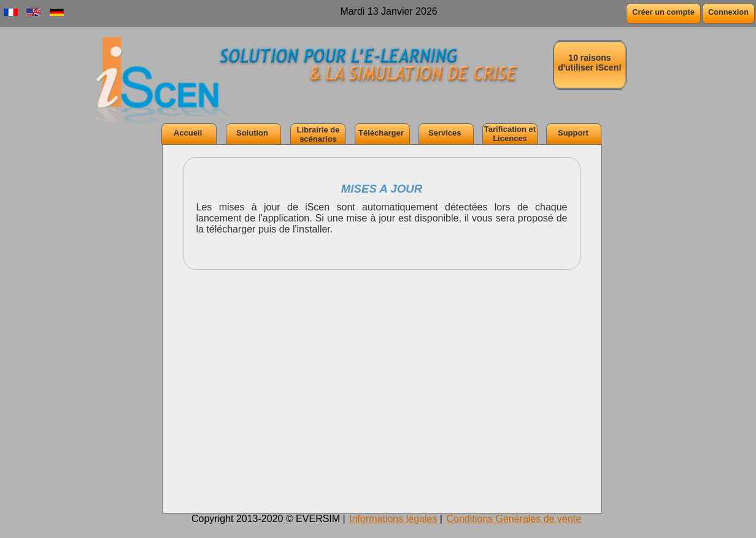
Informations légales (393, 519)
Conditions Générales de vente (514, 519)
